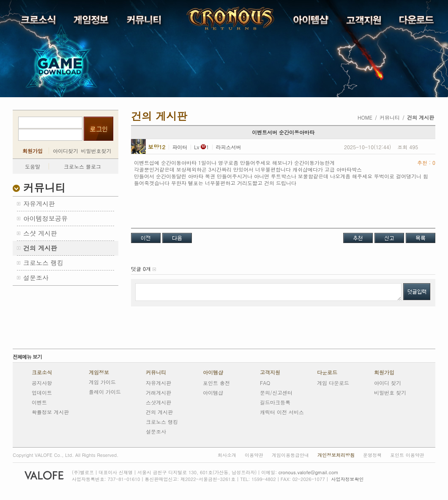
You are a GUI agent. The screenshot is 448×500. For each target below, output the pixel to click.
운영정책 (372, 455)
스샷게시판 (158, 402)
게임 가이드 (102, 382)
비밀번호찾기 (96, 151)
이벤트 (39, 402)
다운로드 (327, 372)
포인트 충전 (216, 383)
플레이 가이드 (105, 392)
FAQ (265, 383)
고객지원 (270, 372)
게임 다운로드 (333, 383)
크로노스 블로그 (82, 166)
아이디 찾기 (388, 383)
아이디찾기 (66, 151)
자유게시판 (158, 383)
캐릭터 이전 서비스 (282, 412)
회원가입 (33, 151)
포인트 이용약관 (407, 455)
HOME (365, 117)
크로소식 (42, 372)
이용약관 (254, 455)
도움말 (33, 166)
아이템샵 (213, 372)
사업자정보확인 (347, 479)
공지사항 (42, 383)
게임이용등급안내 (290, 455)
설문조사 (156, 431)
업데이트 (42, 392)
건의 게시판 (159, 412)
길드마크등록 (275, 402)
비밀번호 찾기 (390, 392)
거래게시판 (158, 392)
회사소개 (227, 455)
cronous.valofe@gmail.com (309, 472)
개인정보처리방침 (336, 455)
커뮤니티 (156, 372)
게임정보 (99, 372)
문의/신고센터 (276, 392)
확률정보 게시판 (50, 412)
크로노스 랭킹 (162, 422)
